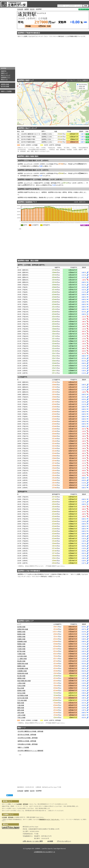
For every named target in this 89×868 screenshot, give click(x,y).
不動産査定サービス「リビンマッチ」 (49, 819)
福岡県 (27, 9)
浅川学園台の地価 (23, 695)
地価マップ (4, 73)
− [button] (20, 87)
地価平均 (4, 71)
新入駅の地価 (21, 676)
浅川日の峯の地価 (23, 698)
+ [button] (20, 84)
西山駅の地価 (21, 661)
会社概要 (50, 841)
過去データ (4, 79)
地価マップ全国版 (6, 91)
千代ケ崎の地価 (22, 700)
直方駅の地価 (21, 627)
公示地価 (19, 804)
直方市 (32, 9)
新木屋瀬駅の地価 (23, 669)
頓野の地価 (21, 710)
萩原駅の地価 (21, 646)
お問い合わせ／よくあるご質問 (33, 841)
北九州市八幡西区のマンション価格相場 (30, 751)
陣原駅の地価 (21, 634)
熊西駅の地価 (21, 644)
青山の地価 (21, 688)
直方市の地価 (5, 86)
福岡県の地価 (5, 84)
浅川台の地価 (21, 693)
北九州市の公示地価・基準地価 (28, 738)
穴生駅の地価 (21, 649)
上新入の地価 (21, 715)
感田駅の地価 (21, 678)
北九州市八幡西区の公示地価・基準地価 (30, 731)
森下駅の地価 (21, 651)
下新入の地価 (21, 718)
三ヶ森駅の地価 (22, 659)
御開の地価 (21, 708)
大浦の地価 (21, 705)
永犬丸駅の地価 (22, 656)
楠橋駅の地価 (21, 666)
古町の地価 (21, 713)
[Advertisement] (8, 37)
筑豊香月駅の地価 (23, 664)
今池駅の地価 (21, 654)
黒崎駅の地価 (21, 632)
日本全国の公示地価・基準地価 (28, 744)
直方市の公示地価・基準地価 (27, 735)
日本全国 (20, 9)
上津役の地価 (21, 683)
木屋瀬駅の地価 (22, 671)
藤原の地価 (21, 703)
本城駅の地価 (21, 639)
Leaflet (72, 125)
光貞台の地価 (21, 686)
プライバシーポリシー (64, 841)
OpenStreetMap (79, 125)
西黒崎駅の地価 (22, 642)
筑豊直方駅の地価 (23, 629)
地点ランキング (6, 75)
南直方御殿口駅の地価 (24, 681)
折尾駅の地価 (21, 637)
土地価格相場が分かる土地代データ (44, 852)
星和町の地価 (21, 691)
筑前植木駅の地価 (23, 673)
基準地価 (25, 804)
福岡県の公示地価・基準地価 (27, 741)
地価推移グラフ (6, 77)
